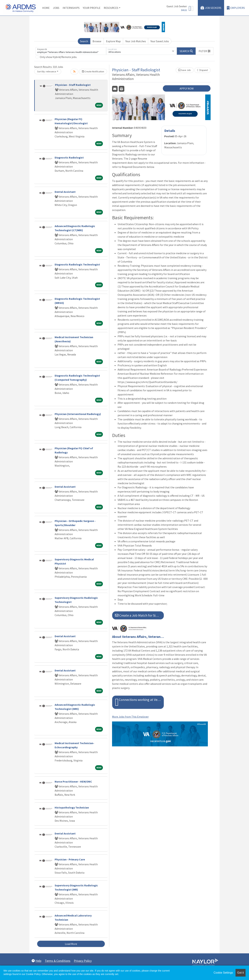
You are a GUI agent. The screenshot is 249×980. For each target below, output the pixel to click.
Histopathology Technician (72, 807)
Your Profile (92, 8)
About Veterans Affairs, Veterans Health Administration (138, 637)
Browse (97, 41)
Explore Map (113, 41)
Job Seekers (211, 8)
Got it (241, 973)
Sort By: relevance (47, 71)
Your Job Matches (136, 41)
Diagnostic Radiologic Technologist (77, 264)
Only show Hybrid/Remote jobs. (58, 57)
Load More (71, 944)
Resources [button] (111, 8)
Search (84, 41)
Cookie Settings (223, 973)
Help (36, 961)
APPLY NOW (187, 88)
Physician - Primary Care (70, 859)
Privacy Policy (83, 961)
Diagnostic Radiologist (69, 157)
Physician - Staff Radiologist (73, 85)
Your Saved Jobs (160, 41)
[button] (205, 51)
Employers (236, 8)
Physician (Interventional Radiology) (78, 414)
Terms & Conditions (58, 961)
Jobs (56, 8)
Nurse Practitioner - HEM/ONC (73, 782)
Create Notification (93, 71)
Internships (71, 8)
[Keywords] (71, 51)
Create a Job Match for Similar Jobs (139, 615)
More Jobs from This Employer (130, 717)
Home (46, 8)
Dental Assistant (65, 192)
